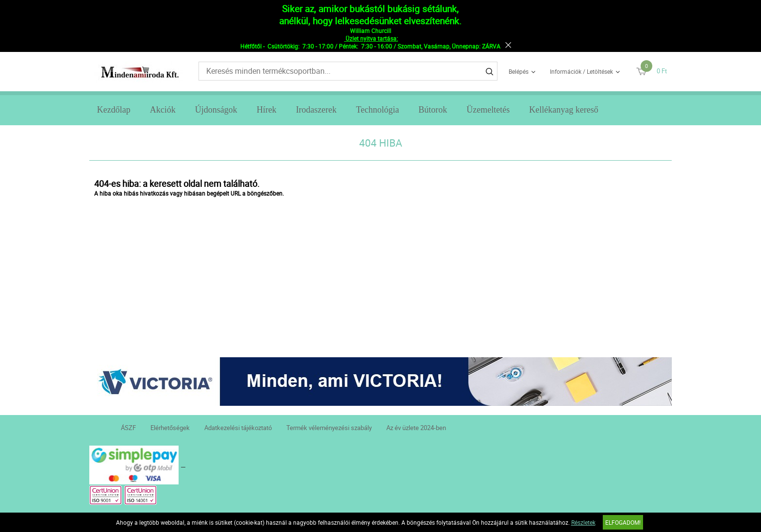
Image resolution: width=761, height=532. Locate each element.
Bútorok (433, 110)
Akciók (163, 110)
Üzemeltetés (488, 110)
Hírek (267, 110)
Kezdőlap (114, 110)
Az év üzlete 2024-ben (416, 428)
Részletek (583, 522)
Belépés (519, 71)
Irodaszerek (316, 110)
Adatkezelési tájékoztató (238, 428)
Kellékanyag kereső (563, 110)
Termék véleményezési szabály (329, 428)
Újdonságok (216, 110)
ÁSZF (128, 428)
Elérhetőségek (170, 428)
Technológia (378, 110)
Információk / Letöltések (581, 71)
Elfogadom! (623, 522)
